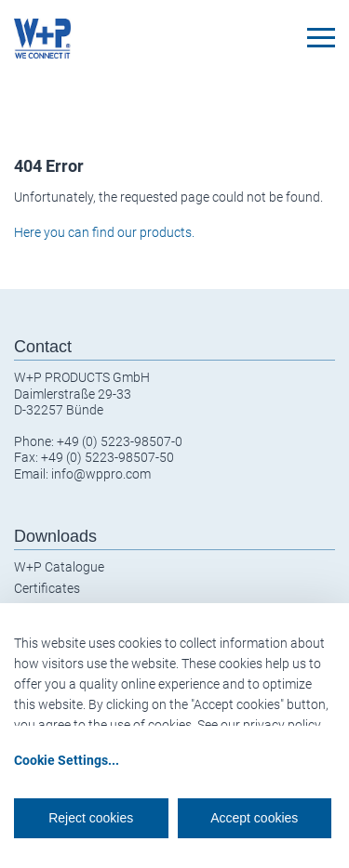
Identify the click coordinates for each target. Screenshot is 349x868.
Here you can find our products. (104, 232)
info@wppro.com (101, 474)
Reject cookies (91, 818)
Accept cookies (254, 818)
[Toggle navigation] (321, 38)
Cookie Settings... (67, 760)
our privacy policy (271, 725)
